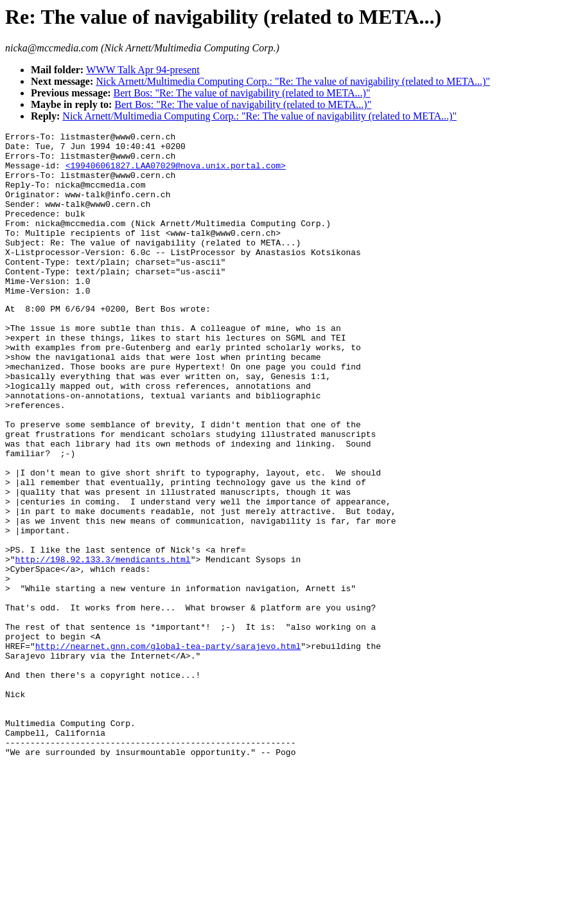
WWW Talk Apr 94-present (143, 70)
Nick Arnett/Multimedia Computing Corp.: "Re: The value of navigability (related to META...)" (293, 81)
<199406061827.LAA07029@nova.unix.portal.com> (176, 173)
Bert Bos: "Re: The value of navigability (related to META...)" (242, 93)
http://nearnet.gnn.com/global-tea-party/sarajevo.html (168, 748)
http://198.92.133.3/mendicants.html (103, 644)
